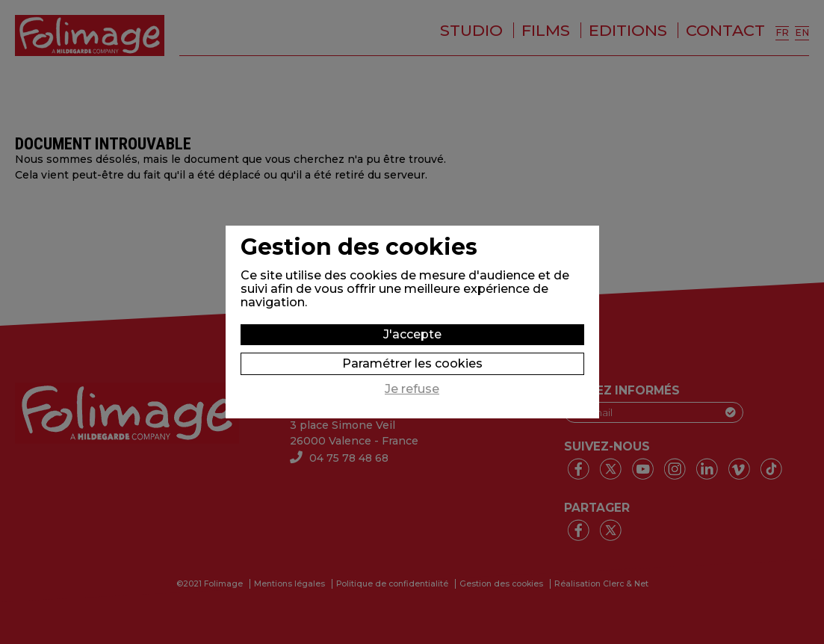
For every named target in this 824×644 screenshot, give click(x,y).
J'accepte (412, 334)
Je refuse (412, 389)
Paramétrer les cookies (412, 363)
